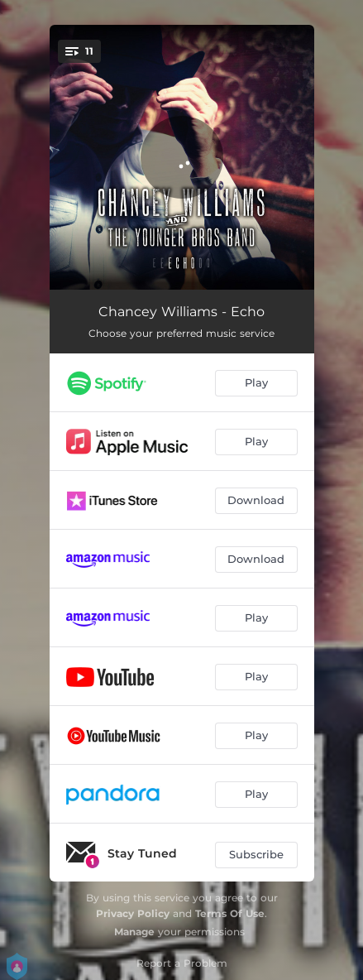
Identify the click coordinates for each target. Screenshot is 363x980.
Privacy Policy (133, 913)
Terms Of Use (230, 913)
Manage (134, 932)
